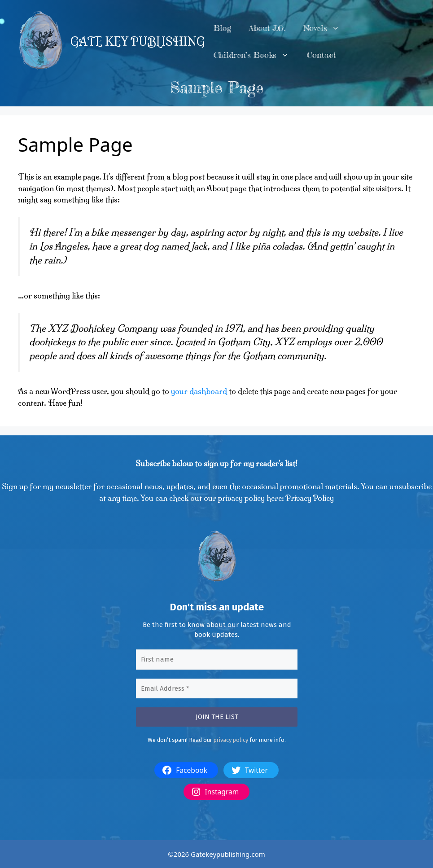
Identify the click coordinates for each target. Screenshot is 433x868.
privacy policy (231, 740)
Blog (222, 28)
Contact (321, 55)
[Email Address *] (217, 689)
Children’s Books (256, 55)
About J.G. (267, 28)
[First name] (217, 660)
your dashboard (199, 391)
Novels (326, 28)
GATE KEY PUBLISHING (138, 42)
